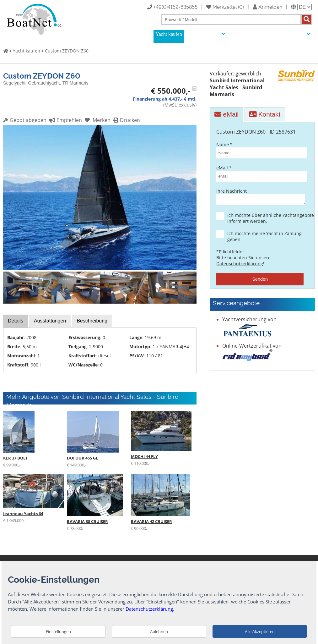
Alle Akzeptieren (260, 631)
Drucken (126, 120)
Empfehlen (65, 120)
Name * (260, 150)
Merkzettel (221, 7)
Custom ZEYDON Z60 (67, 51)
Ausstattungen (50, 321)
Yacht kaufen (169, 34)
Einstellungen (58, 631)
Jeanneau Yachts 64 (23, 514)
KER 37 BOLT (16, 458)
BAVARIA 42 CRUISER (151, 521)
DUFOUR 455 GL (82, 458)
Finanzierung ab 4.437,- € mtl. (165, 99)
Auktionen (241, 34)
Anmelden (267, 7)
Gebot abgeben (25, 120)
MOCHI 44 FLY (144, 456)
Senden (260, 281)
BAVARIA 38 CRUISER (87, 521)
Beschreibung (92, 321)
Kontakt (265, 114)
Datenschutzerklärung (240, 265)
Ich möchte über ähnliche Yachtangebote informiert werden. (265, 220)
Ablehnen (159, 631)
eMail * (260, 173)
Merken (97, 120)
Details (16, 321)
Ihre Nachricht (260, 197)
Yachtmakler (270, 34)
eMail (226, 114)
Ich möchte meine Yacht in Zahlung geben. (265, 238)
